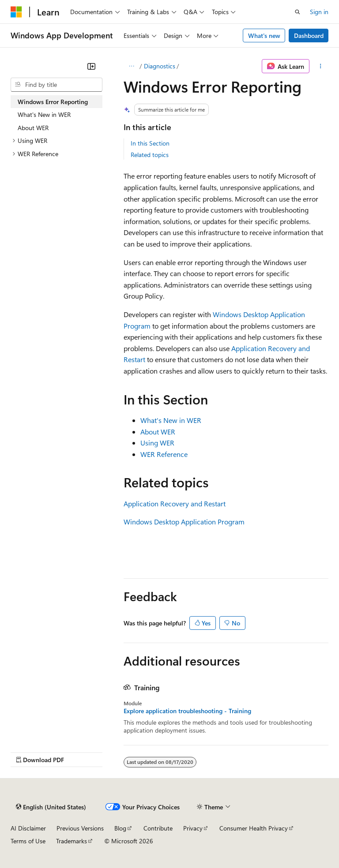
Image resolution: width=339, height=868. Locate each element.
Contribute (158, 828)
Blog (120, 828)
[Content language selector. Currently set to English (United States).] (51, 807)
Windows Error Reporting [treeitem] (53, 102)
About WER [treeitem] (33, 128)
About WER (158, 432)
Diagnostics (160, 66)
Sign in (319, 12)
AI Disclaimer (28, 828)
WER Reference (164, 454)
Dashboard (309, 36)
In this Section (150, 143)
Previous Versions (80, 828)
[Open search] (298, 12)
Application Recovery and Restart (175, 503)
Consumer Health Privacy (254, 828)
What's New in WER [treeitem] (44, 114)
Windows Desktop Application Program (184, 522)
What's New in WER (171, 420)
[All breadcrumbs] (131, 66)
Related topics (150, 155)
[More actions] (321, 66)
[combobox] (56, 85)
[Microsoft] (16, 12)
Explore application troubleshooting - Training (187, 711)
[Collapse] (91, 66)
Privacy (193, 828)
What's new (264, 36)
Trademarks (72, 841)
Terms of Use (28, 841)
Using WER (157, 443)
